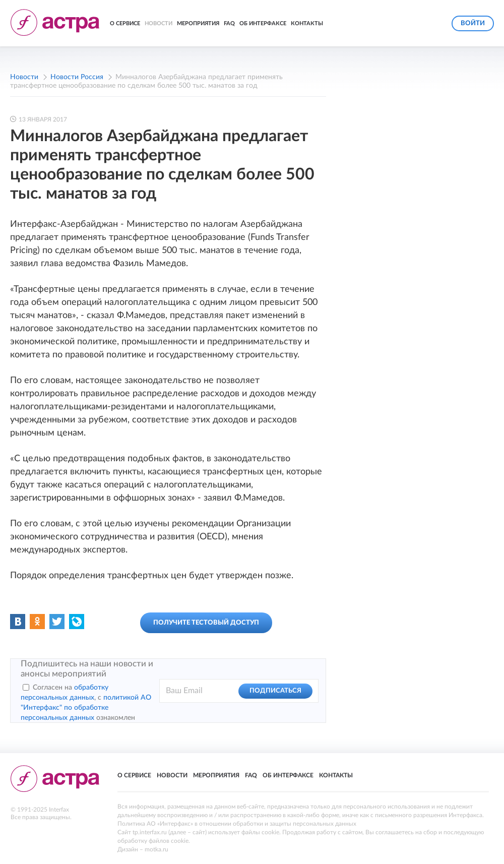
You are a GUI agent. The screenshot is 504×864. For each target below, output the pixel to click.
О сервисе (125, 23)
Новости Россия (77, 77)
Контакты (307, 23)
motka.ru (156, 849)
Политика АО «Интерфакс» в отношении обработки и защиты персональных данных (237, 824)
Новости (159, 23)
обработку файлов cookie (153, 841)
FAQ (229, 23)
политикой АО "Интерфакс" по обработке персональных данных (86, 708)
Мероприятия (198, 23)
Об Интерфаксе (263, 23)
